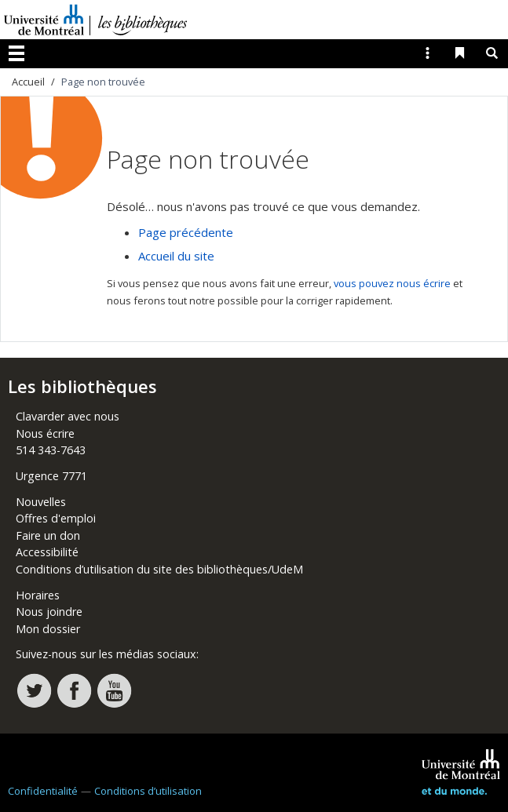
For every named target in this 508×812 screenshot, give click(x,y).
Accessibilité (47, 552)
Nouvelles (41, 502)
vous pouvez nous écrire (392, 283)
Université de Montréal (44, 20)
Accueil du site (176, 256)
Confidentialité (43, 791)
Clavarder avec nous (68, 416)
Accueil (28, 82)
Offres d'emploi (56, 518)
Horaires (38, 595)
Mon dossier (48, 629)
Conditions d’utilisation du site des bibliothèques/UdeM (159, 569)
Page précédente (186, 232)
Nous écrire (45, 433)
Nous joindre (49, 612)
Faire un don (48, 535)
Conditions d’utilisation (148, 791)
